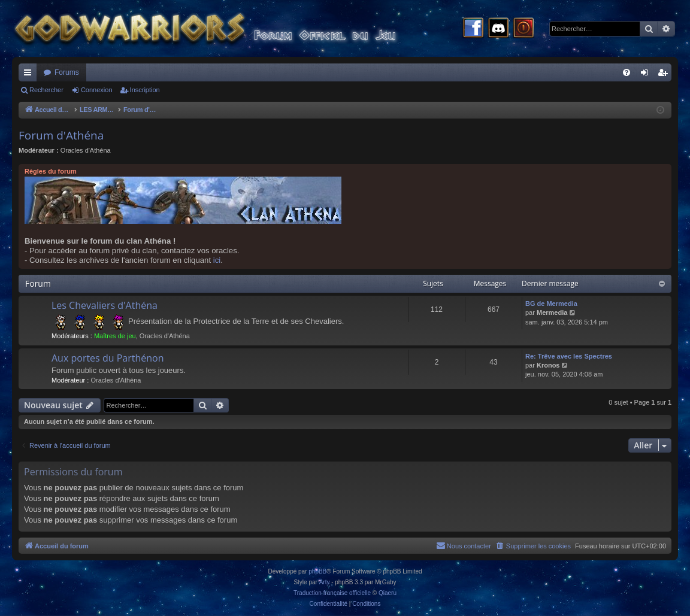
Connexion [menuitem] (647, 75)
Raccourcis (30, 75)
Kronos (548, 365)
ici (217, 260)
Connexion (97, 90)
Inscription (145, 90)
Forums (67, 72)
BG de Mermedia (551, 304)
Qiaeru (388, 593)
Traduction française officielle (332, 593)
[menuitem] (627, 72)
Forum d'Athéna (61, 135)
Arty (325, 582)
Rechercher (46, 90)
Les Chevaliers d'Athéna (105, 305)
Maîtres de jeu (115, 336)
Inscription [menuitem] (665, 75)
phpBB (317, 571)
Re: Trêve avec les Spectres (569, 356)
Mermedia (552, 312)
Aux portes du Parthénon (108, 358)
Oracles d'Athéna (86, 150)
